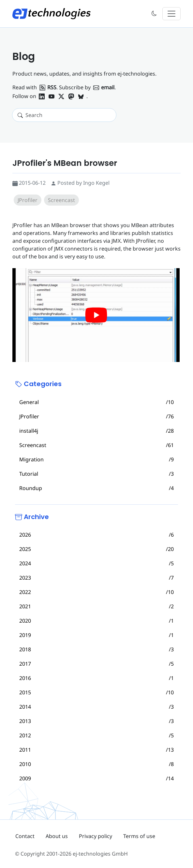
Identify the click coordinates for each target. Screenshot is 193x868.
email (104, 87)
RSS (48, 87)
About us (57, 836)
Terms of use (139, 836)
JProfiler (28, 200)
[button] (154, 14)
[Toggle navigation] (171, 14)
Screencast (61, 200)
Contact (25, 836)
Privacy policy (96, 836)
